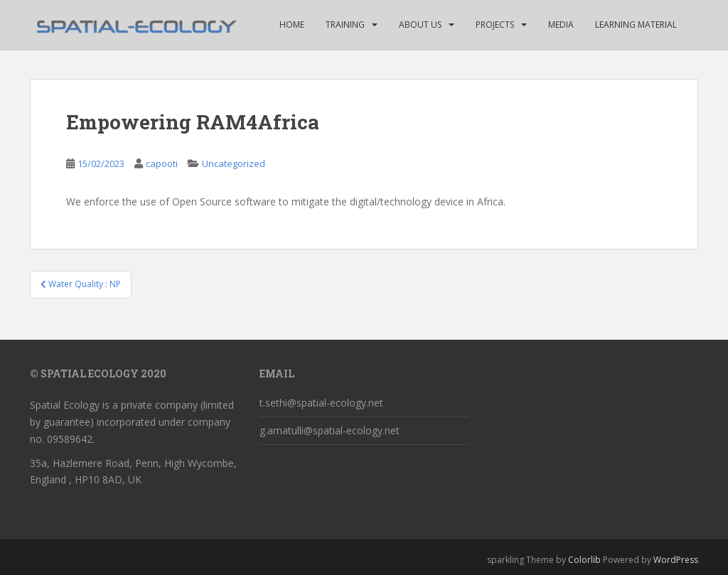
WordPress (676, 560)
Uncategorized (234, 163)
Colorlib (584, 560)
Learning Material (636, 25)
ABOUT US (420, 25)
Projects (495, 25)
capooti (162, 163)
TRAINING (345, 25)
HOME (292, 25)
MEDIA (561, 25)
